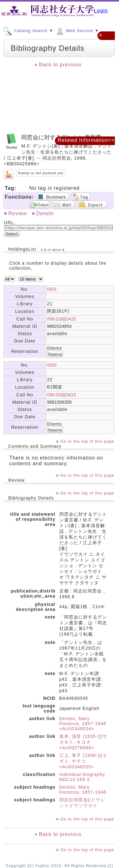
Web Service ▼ (77, 30)
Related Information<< (86, 140)
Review (17, 213)
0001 (52, 289)
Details (45, 213)
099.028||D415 (61, 319)
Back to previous (60, 65)
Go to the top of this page (87, 441)
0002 (52, 365)
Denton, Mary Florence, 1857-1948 (83, 790)
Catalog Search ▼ (28, 30)
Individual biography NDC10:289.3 (82, 777)
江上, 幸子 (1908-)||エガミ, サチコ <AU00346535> (83, 761)
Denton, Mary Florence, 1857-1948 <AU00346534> (83, 724)
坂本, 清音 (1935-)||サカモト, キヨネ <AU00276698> (83, 742)
